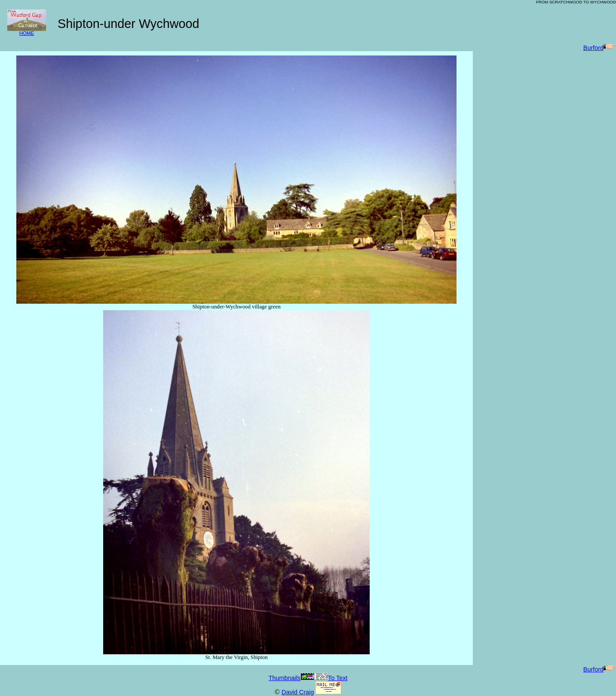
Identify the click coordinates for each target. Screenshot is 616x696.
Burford (600, 48)
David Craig (298, 692)
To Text (331, 678)
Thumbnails (291, 678)
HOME (27, 31)
